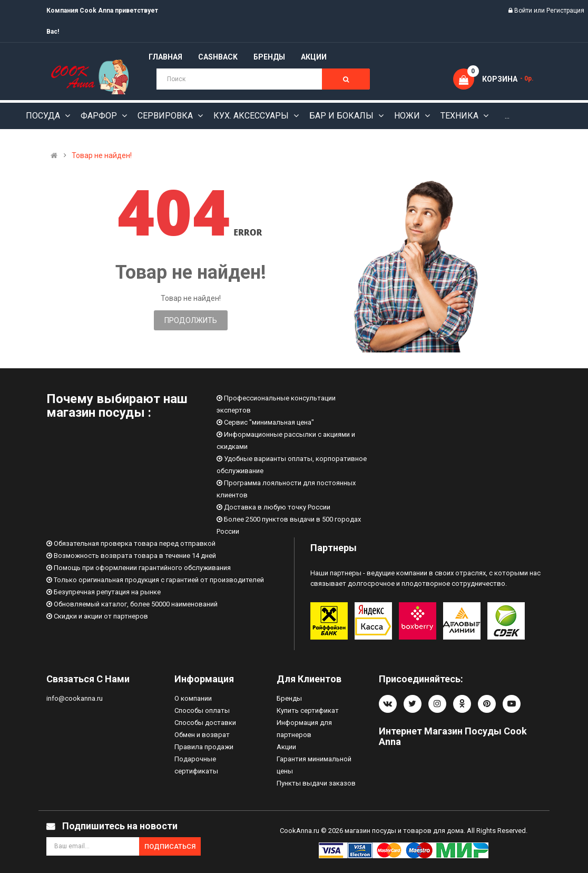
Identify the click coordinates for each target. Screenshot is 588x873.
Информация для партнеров (304, 729)
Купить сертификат (308, 710)
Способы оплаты (202, 710)
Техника (460, 116)
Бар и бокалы (342, 116)
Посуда (44, 116)
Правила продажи (204, 747)
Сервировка (166, 116)
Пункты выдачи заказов (316, 783)
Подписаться (170, 846)
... (507, 116)
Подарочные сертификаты (196, 765)
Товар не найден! (102, 155)
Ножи (408, 116)
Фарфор (100, 116)
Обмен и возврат (202, 735)
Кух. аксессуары (252, 116)
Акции (286, 747)
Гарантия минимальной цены (314, 765)
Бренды (289, 698)
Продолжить (191, 320)
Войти (524, 11)
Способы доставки (205, 723)
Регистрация (565, 11)
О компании (193, 698)
